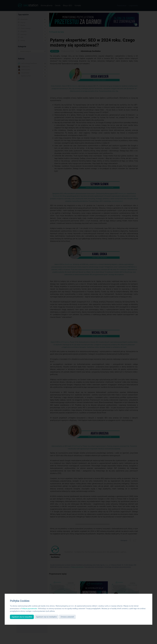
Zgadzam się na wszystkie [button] (22, 617)
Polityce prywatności (29, 609)
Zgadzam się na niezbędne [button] (46, 617)
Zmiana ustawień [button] (67, 617)
